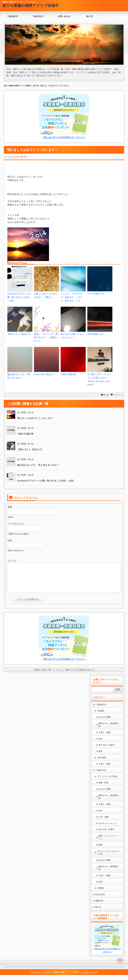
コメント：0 (118, 395)
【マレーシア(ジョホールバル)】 (108, 858)
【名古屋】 (102, 763)
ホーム (59, 675)
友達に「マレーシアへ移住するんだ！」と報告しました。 (46, 338)
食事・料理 (103, 788)
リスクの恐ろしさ (96, 294)
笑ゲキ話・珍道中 (106, 750)
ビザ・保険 (103, 822)
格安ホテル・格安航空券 (108, 730)
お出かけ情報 (104, 722)
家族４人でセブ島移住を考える (79, 675)
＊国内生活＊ (13, 16)
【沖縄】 (101, 716)
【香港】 (101, 893)
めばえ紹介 (100, 899)
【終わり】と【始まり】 (19, 334)
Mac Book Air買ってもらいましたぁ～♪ (72, 336)
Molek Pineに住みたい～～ (45, 376)
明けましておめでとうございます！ (36, 418)
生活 (100, 744)
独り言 (90, 16)
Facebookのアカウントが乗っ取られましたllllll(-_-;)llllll (19, 297)
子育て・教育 (104, 737)
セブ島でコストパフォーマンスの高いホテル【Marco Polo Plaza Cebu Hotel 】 (99, 379)
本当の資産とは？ (96, 334)
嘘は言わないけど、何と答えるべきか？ (19, 376)
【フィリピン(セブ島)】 (107, 781)
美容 (100, 756)
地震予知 (99, 906)
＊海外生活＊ (38, 16)
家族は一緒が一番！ (44, 675)
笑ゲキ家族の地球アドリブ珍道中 (31, 6)
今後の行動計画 (68, 374)
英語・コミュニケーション (108, 842)
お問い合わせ (64, 16)
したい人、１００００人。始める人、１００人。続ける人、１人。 (71, 297)
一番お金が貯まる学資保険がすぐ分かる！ (64, 137)
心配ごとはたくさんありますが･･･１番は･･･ (46, 295)
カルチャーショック (107, 828)
